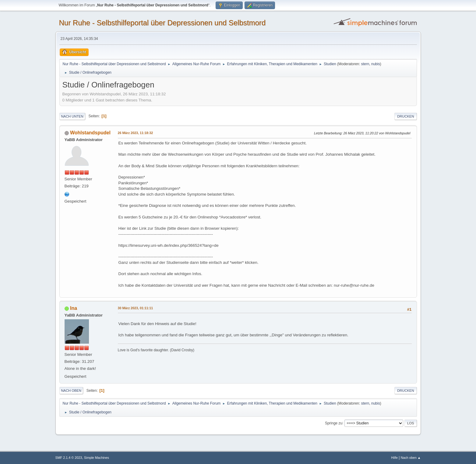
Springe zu (334, 423)
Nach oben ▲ (411, 458)
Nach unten (72, 116)
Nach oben (71, 391)
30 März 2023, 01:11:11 (136, 308)
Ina (74, 308)
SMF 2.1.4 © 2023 (69, 458)
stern (365, 64)
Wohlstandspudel (90, 133)
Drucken (405, 116)
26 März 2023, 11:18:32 (136, 133)
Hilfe (394, 458)
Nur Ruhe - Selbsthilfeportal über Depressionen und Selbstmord (162, 23)
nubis (376, 64)
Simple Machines (97, 458)
